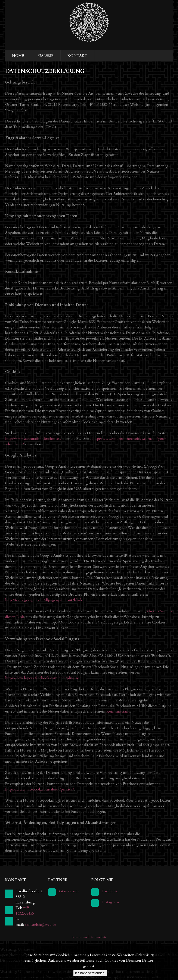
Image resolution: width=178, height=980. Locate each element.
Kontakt (77, 56)
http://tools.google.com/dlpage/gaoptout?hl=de (44, 600)
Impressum (79, 937)
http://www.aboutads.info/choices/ (33, 439)
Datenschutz (98, 937)
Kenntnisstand (118, 711)
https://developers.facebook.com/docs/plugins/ (43, 678)
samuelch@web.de (41, 925)
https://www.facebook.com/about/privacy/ (40, 789)
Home (18, 56)
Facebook (110, 891)
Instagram (111, 902)
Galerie (46, 56)
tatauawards (69, 891)
